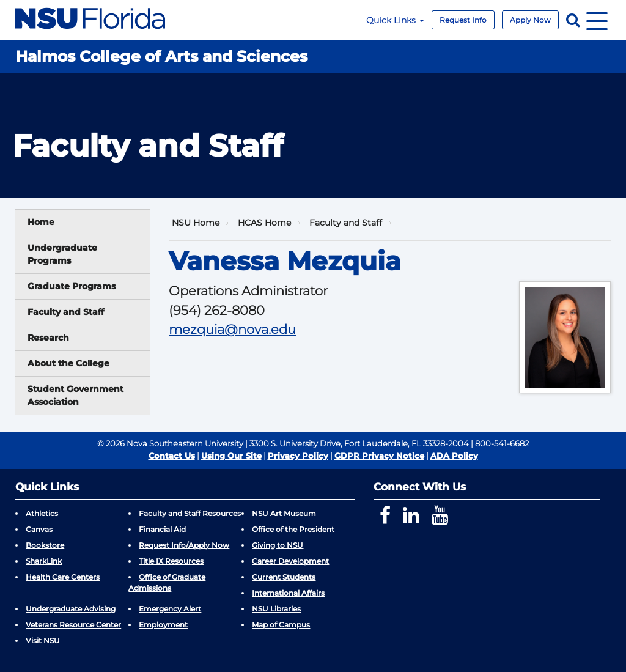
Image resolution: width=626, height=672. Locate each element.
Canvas (39, 529)
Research (48, 338)
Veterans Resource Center (73, 625)
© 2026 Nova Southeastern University (170, 443)
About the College (68, 363)
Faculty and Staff (66, 312)
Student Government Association (75, 395)
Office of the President (293, 529)
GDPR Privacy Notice (379, 456)
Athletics (42, 513)
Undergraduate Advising (71, 609)
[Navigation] (597, 20)
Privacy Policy (298, 456)
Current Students (284, 577)
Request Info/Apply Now (184, 545)
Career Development (290, 561)
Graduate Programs (72, 286)
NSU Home (196, 223)
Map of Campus (281, 625)
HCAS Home (264, 223)
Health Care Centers (63, 577)
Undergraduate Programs (62, 254)
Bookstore (45, 545)
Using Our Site (231, 456)
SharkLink (44, 561)
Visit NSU (43, 641)
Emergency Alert (170, 609)
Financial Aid (162, 529)
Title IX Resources (171, 561)
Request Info (463, 20)
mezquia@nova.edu (232, 329)
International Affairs (288, 593)
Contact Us (172, 456)
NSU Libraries (276, 609)
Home (41, 222)
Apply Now (530, 20)
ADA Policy (454, 456)
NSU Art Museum (284, 513)
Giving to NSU (278, 545)
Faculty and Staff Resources (190, 513)
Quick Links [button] (395, 20)
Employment (163, 625)
